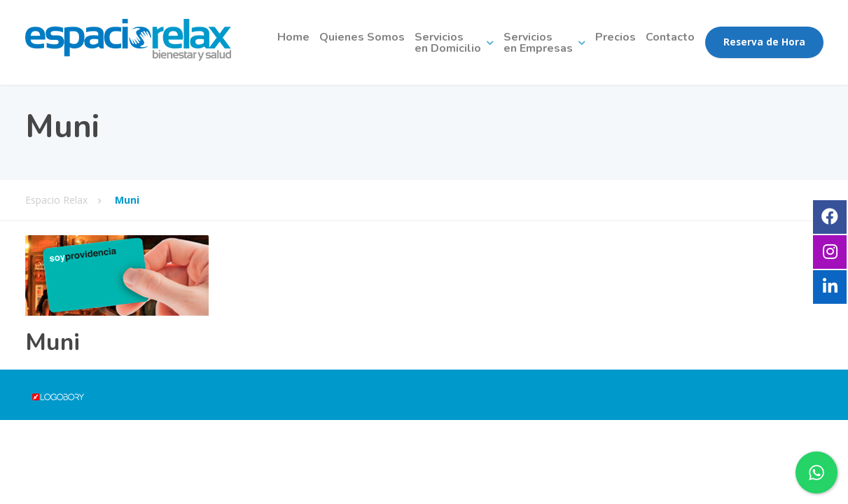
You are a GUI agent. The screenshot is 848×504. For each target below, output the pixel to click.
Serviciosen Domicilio (448, 43)
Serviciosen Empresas (538, 43)
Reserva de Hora (764, 42)
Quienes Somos (362, 37)
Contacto (670, 37)
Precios (616, 37)
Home (293, 37)
